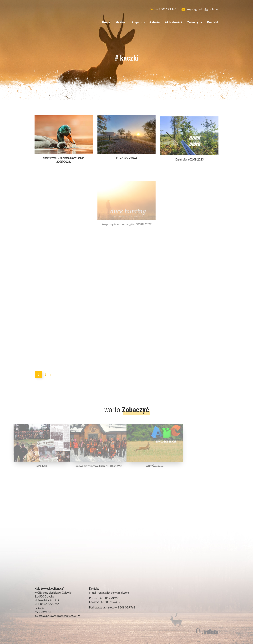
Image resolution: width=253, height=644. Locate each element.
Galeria (155, 22)
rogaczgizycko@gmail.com (200, 9)
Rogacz (137, 22)
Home (106, 22)
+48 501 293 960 (163, 9)
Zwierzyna (195, 22)
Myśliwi (121, 22)
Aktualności (173, 22)
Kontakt (213, 22)
